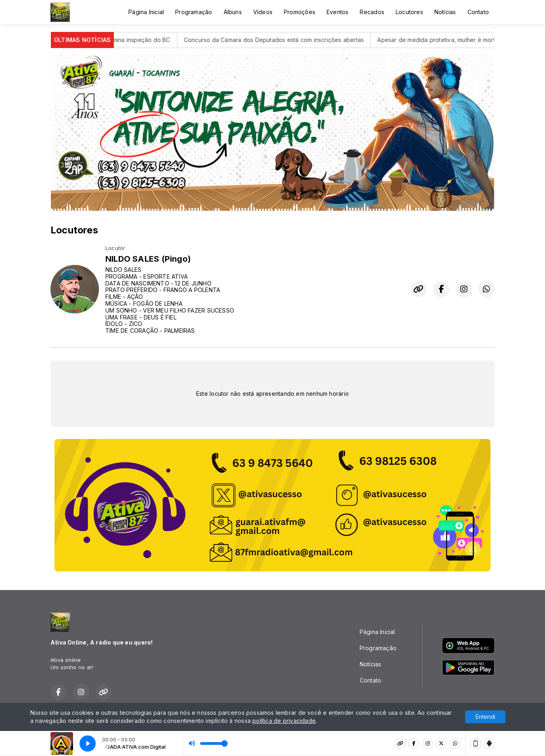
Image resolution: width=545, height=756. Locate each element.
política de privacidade (284, 721)
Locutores (409, 12)
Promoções (300, 12)
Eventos (337, 12)
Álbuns (233, 12)
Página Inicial (146, 12)
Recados (372, 12)
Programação (194, 12)
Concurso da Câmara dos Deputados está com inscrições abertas (282, 40)
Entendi (485, 717)
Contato (478, 12)
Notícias (445, 12)
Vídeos (263, 12)
